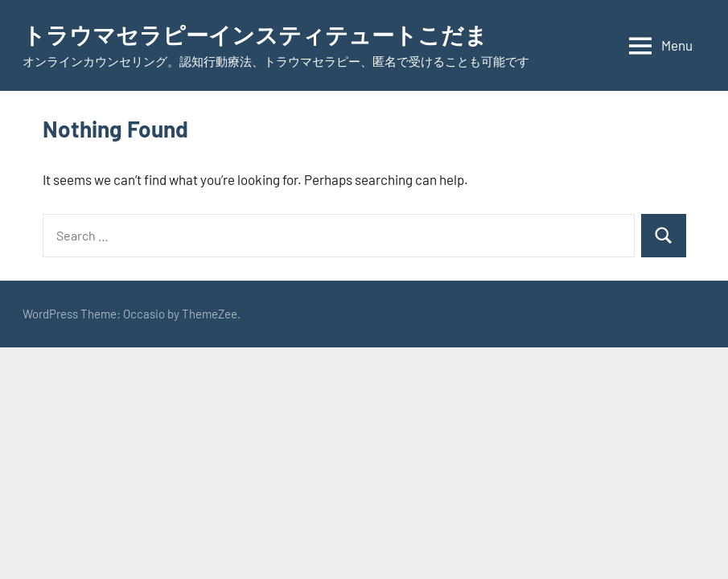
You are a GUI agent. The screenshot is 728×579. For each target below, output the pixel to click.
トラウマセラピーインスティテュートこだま (255, 35)
